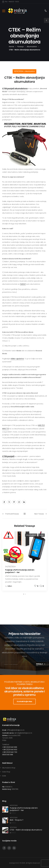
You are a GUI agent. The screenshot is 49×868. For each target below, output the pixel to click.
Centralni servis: (8, 733)
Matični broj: (7, 789)
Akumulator (32, 47)
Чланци (20, 47)
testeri (23, 284)
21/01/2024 (19, 71)
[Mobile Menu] (4, 11)
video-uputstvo (17, 359)
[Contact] (46, 11)
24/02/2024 (14, 818)
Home (11, 47)
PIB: (3, 787)
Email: (4, 730)
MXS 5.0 (41, 425)
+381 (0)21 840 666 (10, 747)
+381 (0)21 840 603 (10, 750)
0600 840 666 (8, 755)
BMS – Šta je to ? (17, 820)
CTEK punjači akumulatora (15, 88)
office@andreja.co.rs (16, 730)
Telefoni (6, 745)
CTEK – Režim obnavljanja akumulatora (26, 830)
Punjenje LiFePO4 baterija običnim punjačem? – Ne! (20, 571)
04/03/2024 (10, 567)
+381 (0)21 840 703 (10, 752)
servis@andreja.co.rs (23, 733)
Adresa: (5, 735)
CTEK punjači (8, 456)
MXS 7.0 (5, 429)
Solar (42, 535)
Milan (10, 586)
